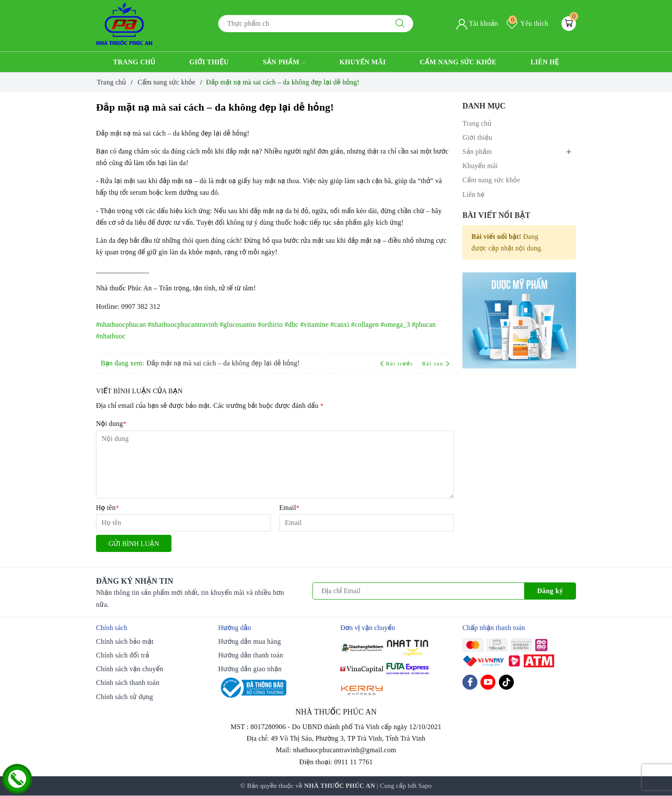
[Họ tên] (183, 523)
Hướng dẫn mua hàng (249, 641)
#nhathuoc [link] (111, 336)
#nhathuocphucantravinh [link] (183, 324)
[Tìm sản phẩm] (303, 24)
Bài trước (398, 364)
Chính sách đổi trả (123, 655)
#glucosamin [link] (238, 324)
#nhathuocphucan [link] (121, 324)
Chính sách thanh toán (128, 683)
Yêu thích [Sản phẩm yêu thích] (527, 23)
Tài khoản (477, 23)
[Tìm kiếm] (400, 24)
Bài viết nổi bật (496, 215)
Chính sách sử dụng (124, 697)
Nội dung (111, 424)
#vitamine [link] (314, 324)
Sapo (425, 786)
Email (289, 508)
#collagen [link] (365, 324)
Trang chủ (134, 62)
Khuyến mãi (363, 62)
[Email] (367, 523)
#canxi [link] (340, 324)
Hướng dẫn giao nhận (250, 669)
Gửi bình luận (134, 544)
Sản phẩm (284, 63)
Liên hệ (545, 62)
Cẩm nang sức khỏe (458, 62)
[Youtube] (488, 682)
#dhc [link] (291, 324)
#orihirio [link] (270, 324)
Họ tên (107, 508)
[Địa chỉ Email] (418, 591)
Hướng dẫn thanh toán (250, 655)
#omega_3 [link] (395, 324)
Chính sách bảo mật (125, 641)
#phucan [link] (424, 324)
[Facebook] (470, 682)
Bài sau (436, 364)
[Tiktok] (506, 682)
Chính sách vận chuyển (130, 669)
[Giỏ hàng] (569, 24)
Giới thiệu (209, 62)
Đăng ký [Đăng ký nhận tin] (550, 591)
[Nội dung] (275, 464)
